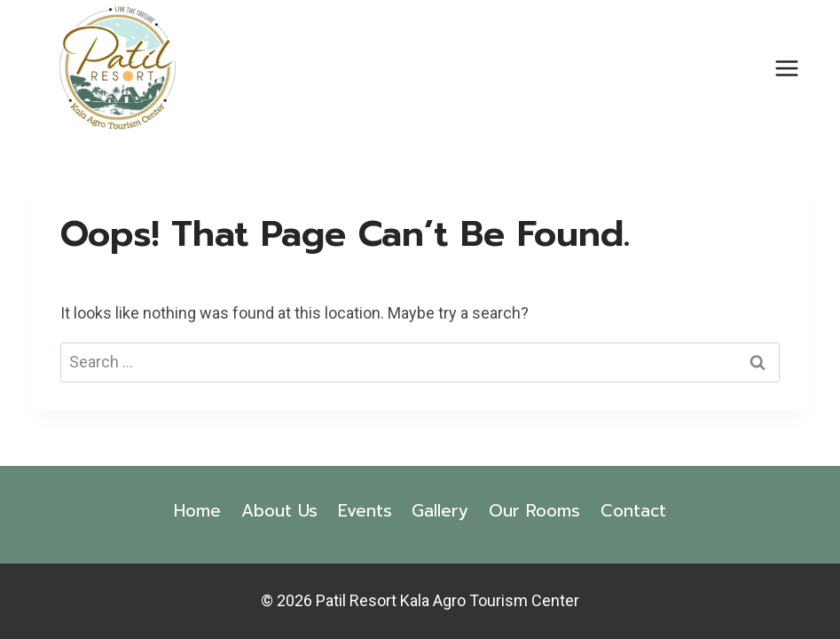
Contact (633, 511)
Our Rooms (534, 511)
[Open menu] (787, 68)
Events (365, 511)
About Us (279, 511)
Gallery (440, 511)
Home (197, 511)
